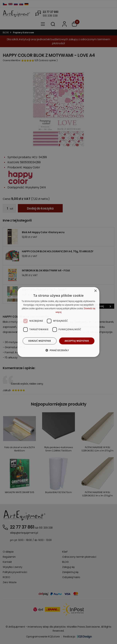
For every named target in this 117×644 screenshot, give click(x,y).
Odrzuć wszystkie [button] (40, 341)
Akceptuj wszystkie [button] (77, 341)
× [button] (95, 291)
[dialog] (58, 322)
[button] (58, 350)
